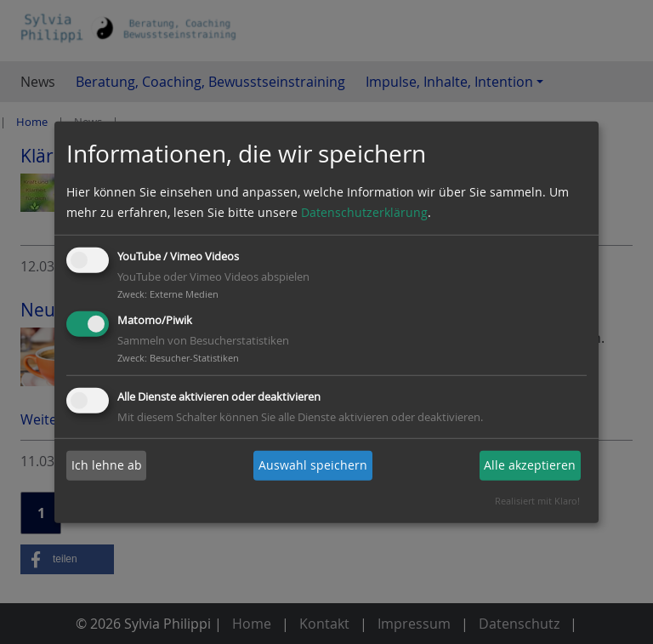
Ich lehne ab (107, 465)
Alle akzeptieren (530, 465)
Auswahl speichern (313, 465)
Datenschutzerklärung (364, 212)
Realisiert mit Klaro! (537, 501)
